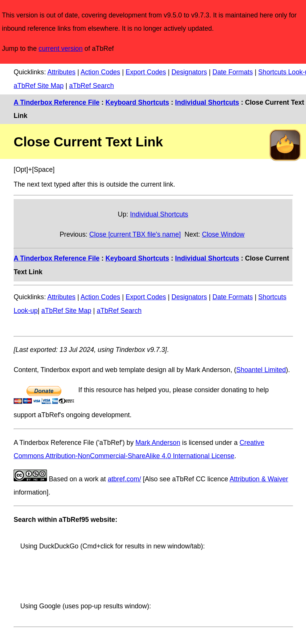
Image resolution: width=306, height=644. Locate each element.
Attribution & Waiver (259, 479)
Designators (189, 72)
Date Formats (233, 72)
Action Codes (101, 72)
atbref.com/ (124, 479)
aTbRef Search (91, 86)
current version (61, 49)
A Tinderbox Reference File (57, 102)
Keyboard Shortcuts (137, 102)
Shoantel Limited (261, 370)
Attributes (61, 72)
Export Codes (146, 72)
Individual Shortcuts (207, 102)
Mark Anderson (158, 443)
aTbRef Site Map (39, 86)
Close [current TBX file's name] (135, 234)
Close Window (223, 234)
